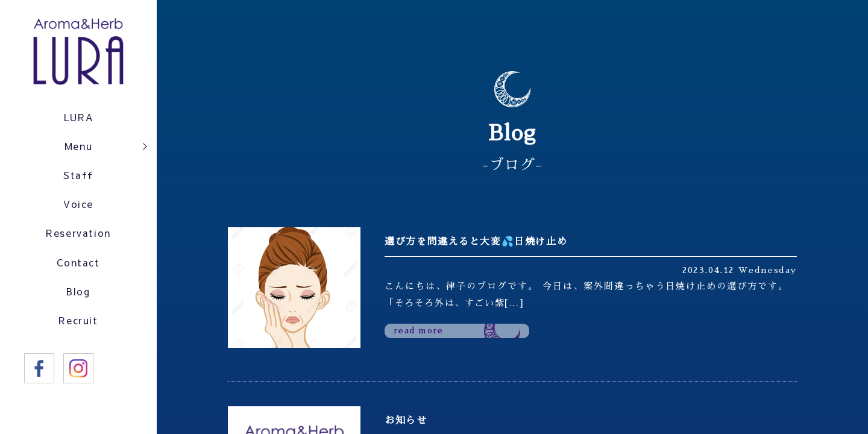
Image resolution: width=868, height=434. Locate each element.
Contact (78, 274)
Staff (78, 181)
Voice (78, 212)
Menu (78, 149)
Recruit (78, 336)
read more (422, 332)
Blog (78, 305)
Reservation (79, 243)
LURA (78, 118)
